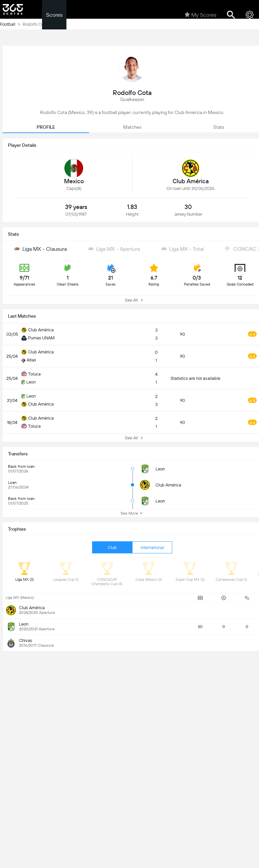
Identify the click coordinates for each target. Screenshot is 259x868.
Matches (132, 127)
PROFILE (46, 127)
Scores (54, 15)
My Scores (200, 15)
